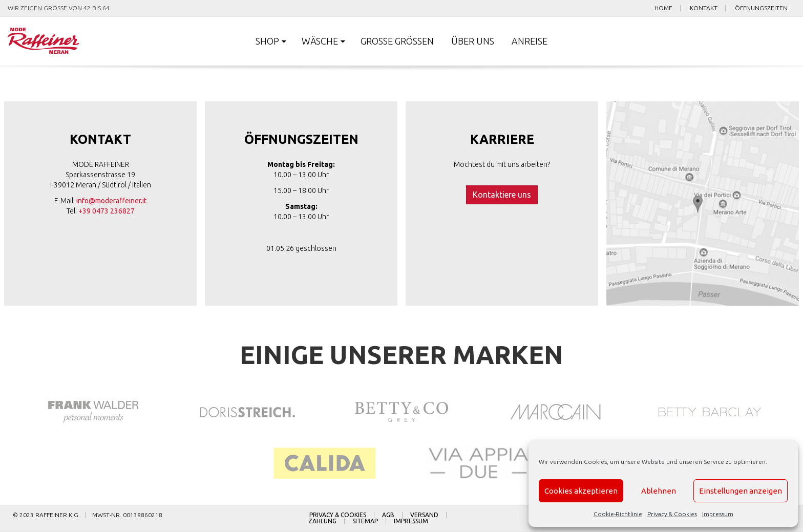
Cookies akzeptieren (581, 491)
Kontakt (704, 8)
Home (663, 8)
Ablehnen (659, 491)
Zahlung (322, 521)
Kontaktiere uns (502, 195)
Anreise (530, 41)
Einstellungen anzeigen (741, 491)
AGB (388, 515)
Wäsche (320, 41)
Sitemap (365, 521)
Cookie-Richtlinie (618, 514)
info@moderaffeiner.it (111, 201)
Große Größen (397, 41)
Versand (424, 515)
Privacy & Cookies (672, 514)
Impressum (718, 514)
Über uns (473, 41)
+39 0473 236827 (107, 211)
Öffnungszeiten (761, 8)
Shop (267, 41)
